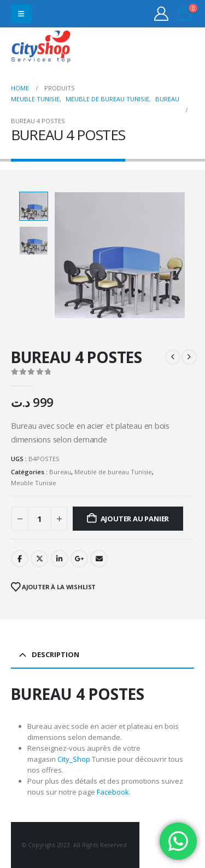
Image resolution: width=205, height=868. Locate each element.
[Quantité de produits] (39, 519)
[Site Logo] (41, 48)
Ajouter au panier (135, 519)
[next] (189, 357)
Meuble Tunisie (34, 483)
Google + (79, 559)
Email (99, 559)
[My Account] (162, 14)
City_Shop (74, 759)
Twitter (39, 559)
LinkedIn (60, 559)
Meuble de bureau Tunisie (113, 472)
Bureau (60, 472)
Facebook (20, 559)
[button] (21, 14)
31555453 (155, 48)
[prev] (173, 357)
